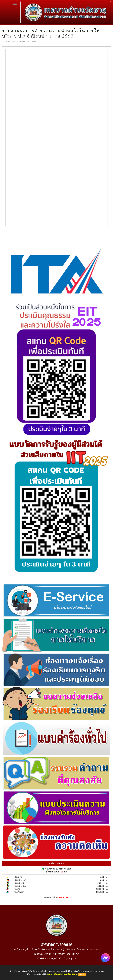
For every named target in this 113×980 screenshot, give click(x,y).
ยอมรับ (82, 974)
